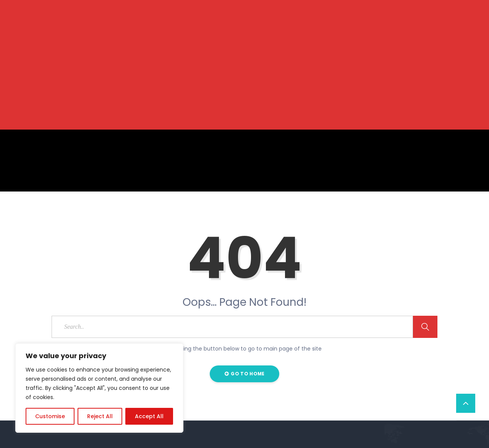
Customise (50, 416)
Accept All (149, 416)
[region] (99, 388)
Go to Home (245, 374)
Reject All (100, 416)
